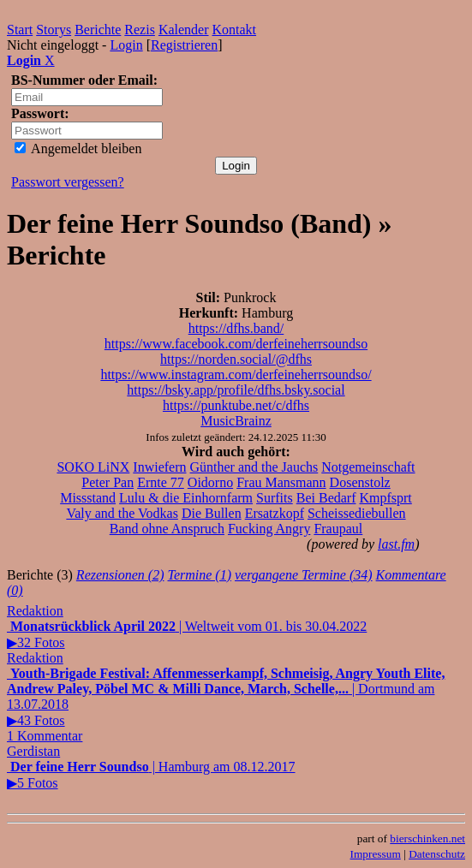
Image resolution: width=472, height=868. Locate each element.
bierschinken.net (427, 838)
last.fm (396, 544)
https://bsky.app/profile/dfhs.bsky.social (236, 390)
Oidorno (210, 482)
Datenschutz (437, 854)
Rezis (140, 30)
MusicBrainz (236, 421)
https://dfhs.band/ (236, 328)
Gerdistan (33, 751)
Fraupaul (338, 529)
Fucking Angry (269, 529)
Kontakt (235, 30)
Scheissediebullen (357, 513)
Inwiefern (159, 467)
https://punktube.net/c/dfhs (236, 405)
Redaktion (35, 611)
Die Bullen (212, 513)
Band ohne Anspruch (167, 529)
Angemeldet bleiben (78, 149)
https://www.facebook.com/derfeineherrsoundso (236, 344)
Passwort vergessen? (68, 182)
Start (20, 30)
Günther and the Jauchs (254, 467)
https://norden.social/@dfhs (236, 359)
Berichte (98, 30)
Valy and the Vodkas (122, 513)
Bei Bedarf (326, 498)
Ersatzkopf (275, 513)
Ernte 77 (161, 482)
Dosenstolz (360, 482)
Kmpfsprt (385, 498)
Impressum (376, 854)
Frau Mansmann (281, 482)
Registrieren (184, 45)
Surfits (275, 498)
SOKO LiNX (93, 467)
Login (126, 45)
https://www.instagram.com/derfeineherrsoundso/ (236, 375)
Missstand (88, 498)
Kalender (184, 30)
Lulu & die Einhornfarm (186, 498)
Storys (54, 30)
